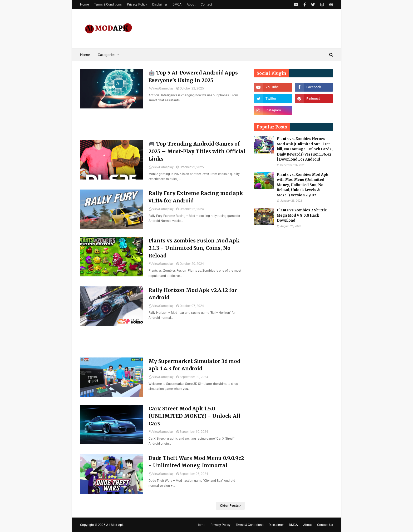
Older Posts (229, 506)
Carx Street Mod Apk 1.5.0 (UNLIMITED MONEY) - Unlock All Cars (194, 416)
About (191, 4)
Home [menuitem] (85, 55)
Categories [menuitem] (107, 55)
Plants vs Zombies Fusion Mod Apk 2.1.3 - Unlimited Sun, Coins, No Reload (194, 248)
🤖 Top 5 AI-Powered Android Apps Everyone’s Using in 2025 (193, 76)
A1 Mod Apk (115, 525)
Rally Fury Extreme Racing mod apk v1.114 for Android (196, 197)
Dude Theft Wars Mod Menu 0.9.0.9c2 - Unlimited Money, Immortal (196, 462)
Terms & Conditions (108, 4)
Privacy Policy (137, 4)
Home (84, 4)
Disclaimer (160, 4)
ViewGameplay (163, 88)
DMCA (177, 4)
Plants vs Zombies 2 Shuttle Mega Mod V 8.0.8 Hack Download (302, 215)
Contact (206, 4)
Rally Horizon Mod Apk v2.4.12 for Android (193, 294)
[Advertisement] (163, 153)
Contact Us (325, 525)
